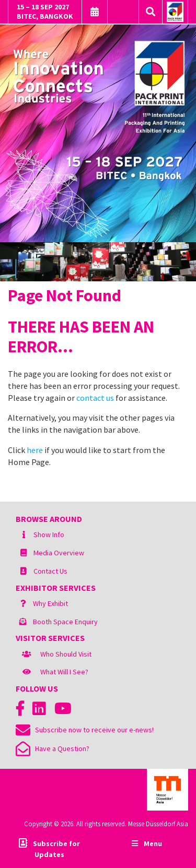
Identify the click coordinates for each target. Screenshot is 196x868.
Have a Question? (53, 748)
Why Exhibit (50, 603)
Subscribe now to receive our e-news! (85, 730)
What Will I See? (64, 672)
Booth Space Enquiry (65, 622)
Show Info (49, 534)
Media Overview (59, 553)
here (35, 450)
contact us (95, 398)
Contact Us (50, 571)
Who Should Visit (66, 654)
